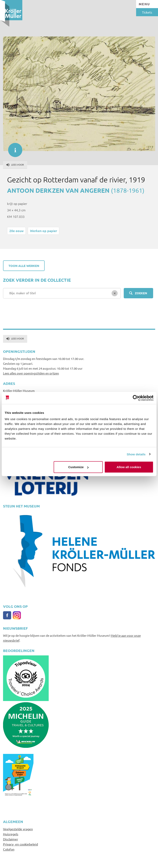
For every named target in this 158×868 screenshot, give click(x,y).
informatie (13, 148)
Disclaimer (11, 839)
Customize (78, 467)
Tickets (147, 12)
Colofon (9, 849)
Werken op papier (44, 231)
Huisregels (11, 834)
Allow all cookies (129, 467)
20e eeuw (16, 231)
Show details (136, 454)
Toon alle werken (24, 266)
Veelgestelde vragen (18, 829)
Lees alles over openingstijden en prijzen (31, 373)
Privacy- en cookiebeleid (20, 844)
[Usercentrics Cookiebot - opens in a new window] (136, 398)
